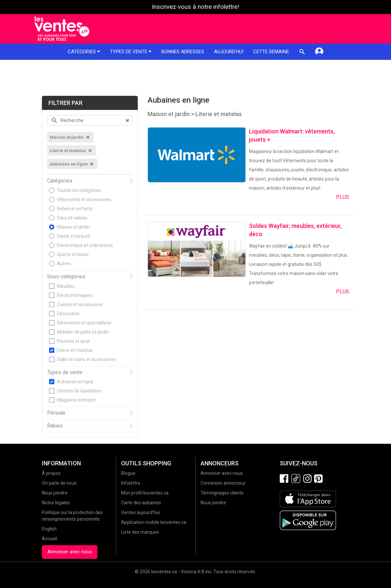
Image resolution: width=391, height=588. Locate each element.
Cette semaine (271, 52)
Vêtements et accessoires (84, 199)
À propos (51, 473)
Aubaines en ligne (75, 382)
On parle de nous (59, 483)
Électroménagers (75, 295)
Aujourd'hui (229, 52)
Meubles (66, 286)
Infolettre (131, 483)
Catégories (84, 52)
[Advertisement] (195, 78)
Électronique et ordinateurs (85, 245)
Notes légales (56, 503)
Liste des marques (140, 532)
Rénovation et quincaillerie (84, 323)
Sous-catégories (66, 277)
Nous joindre (55, 493)
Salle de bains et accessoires (87, 359)
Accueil (49, 539)
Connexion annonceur (223, 483)
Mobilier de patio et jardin (83, 332)
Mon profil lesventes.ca (145, 493)
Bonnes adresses (183, 52)
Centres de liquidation (79, 391)
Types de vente (131, 52)
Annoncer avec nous (70, 552)
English (49, 529)
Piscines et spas (73, 341)
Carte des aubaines (141, 503)
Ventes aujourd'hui (140, 512)
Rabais (55, 426)
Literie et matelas (75, 350)
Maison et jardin (73, 227)
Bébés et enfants (75, 209)
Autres (64, 264)
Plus (343, 197)
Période (56, 413)
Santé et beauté (74, 236)
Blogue (128, 473)
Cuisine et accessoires (80, 304)
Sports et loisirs (73, 254)
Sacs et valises (72, 218)
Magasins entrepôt (76, 400)
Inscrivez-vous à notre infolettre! (195, 7)
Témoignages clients (222, 493)
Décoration (68, 314)
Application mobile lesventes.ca (154, 522)
